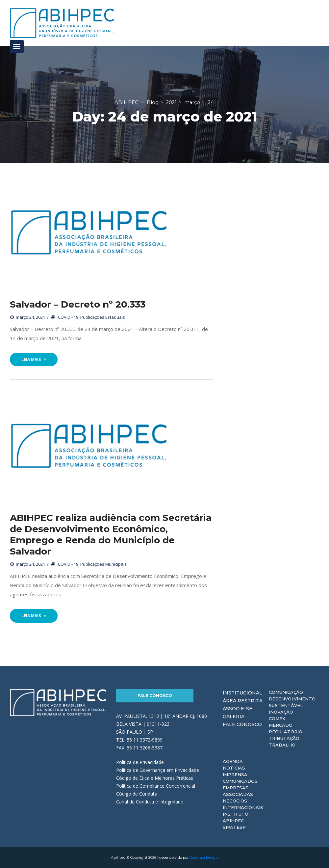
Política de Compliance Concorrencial (156, 786)
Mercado (281, 725)
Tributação (284, 738)
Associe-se (238, 709)
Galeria (234, 717)
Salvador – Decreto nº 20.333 (78, 304)
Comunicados (240, 781)
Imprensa (235, 774)
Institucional (242, 693)
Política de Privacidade (140, 762)
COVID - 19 (68, 317)
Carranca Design (204, 857)
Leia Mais (34, 359)
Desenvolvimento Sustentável (292, 702)
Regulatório (286, 732)
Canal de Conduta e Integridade (150, 802)
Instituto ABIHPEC (236, 817)
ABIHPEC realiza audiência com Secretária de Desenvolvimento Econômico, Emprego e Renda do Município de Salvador (111, 534)
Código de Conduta (137, 794)
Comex (277, 719)
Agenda (233, 761)
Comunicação (286, 692)
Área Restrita (243, 701)
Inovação (281, 712)
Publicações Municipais (103, 564)
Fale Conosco (155, 696)
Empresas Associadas (238, 791)
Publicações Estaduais (103, 317)
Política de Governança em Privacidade (158, 770)
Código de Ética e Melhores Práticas (155, 778)
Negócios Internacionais (243, 804)
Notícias (234, 768)
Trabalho (282, 745)
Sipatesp (234, 827)
